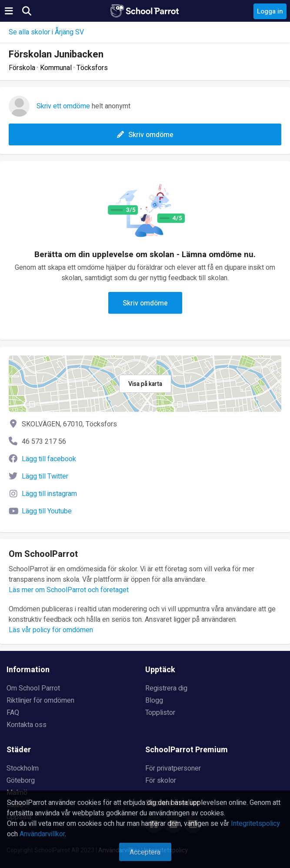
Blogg (154, 700)
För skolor (161, 781)
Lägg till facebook (49, 459)
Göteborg (21, 781)
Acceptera (145, 852)
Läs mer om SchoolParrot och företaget (69, 590)
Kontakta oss (27, 725)
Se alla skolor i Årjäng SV (46, 32)
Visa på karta (145, 384)
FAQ (13, 713)
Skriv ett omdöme (63, 106)
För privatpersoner (173, 768)
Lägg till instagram (49, 494)
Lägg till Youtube (47, 511)
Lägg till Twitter (45, 476)
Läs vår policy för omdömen (51, 630)
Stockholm (23, 768)
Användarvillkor (42, 834)
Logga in (270, 11)
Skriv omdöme (145, 135)
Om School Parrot (33, 688)
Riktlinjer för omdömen (40, 700)
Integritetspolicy (255, 824)
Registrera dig (166, 688)
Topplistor (160, 713)
